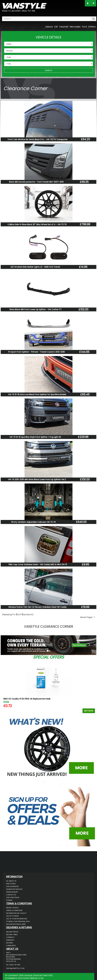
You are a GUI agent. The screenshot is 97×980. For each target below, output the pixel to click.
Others (92, 27)
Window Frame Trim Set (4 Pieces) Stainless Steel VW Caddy (37, 607)
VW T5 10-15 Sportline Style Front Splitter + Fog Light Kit (35, 437)
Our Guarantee (12, 886)
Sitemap (9, 900)
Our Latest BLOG (13, 897)
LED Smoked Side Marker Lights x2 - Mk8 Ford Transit (35, 267)
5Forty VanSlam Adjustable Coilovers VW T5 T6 (33, 522)
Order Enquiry (12, 892)
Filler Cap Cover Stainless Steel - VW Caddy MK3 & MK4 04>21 (38, 564)
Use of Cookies (12, 916)
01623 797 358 (28, 11)
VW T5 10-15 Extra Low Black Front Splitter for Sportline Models (37, 394)
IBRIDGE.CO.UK (37, 978)
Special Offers (48, 657)
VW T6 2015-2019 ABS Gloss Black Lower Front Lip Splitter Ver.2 (37, 479)
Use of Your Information (17, 919)
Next (92, 687)
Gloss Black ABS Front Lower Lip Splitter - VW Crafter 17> (36, 309)
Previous (5, 687)
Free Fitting (11, 884)
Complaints (11, 946)
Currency (10, 937)
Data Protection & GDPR (16, 924)
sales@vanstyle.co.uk (15, 968)
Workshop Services (14, 889)
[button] (8, 644)
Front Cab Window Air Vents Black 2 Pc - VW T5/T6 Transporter (38, 139)
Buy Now (89, 711)
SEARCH (48, 70)
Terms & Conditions (14, 910)
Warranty (10, 940)
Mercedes (75, 27)
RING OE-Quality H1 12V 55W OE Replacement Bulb (27, 699)
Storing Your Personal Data (18, 921)
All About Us (11, 881)
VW (56, 27)
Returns (10, 943)
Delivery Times (12, 935)
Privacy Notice (12, 908)
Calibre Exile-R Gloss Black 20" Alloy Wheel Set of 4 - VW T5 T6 (37, 224)
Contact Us (11, 895)
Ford (84, 27)
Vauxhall (64, 27)
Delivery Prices (12, 932)
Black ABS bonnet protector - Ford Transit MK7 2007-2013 (36, 182)
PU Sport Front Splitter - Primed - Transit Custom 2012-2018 (36, 352)
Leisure (49, 27)
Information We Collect (16, 913)
